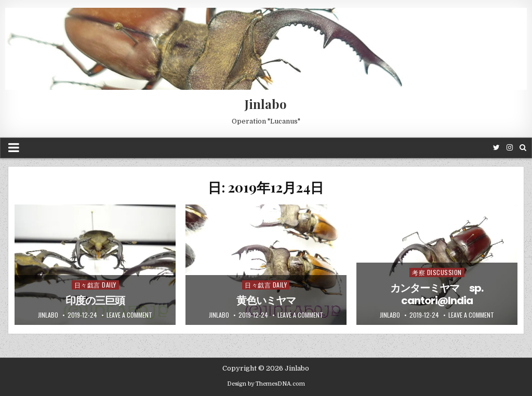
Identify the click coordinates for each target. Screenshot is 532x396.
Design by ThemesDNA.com (266, 384)
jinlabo (48, 315)
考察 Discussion (437, 272)
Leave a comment (129, 315)
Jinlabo (266, 104)
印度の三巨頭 (95, 301)
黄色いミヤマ (266, 301)
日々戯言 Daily (95, 285)
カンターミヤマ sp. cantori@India (437, 294)
